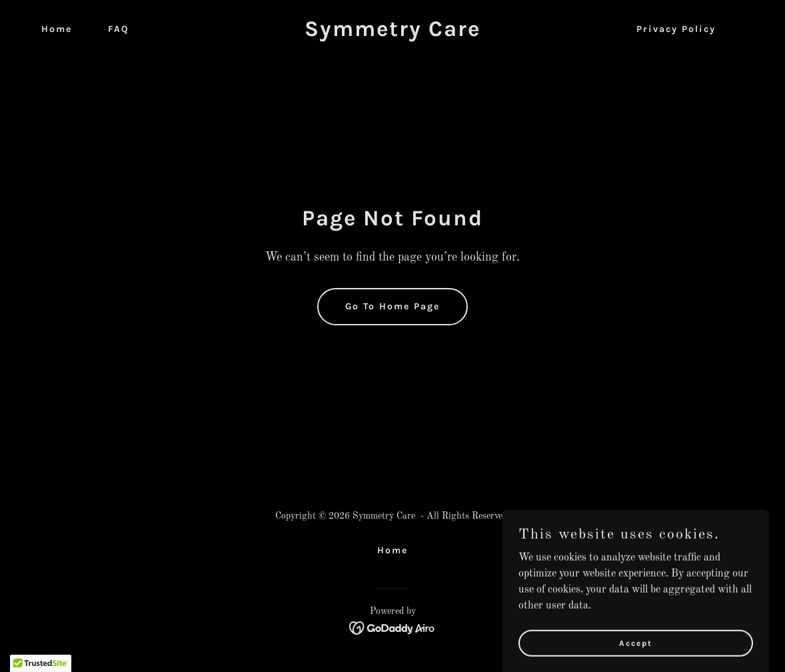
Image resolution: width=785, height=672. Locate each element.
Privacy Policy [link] (676, 29)
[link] (393, 33)
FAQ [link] (119, 29)
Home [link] (57, 29)
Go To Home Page (392, 306)
